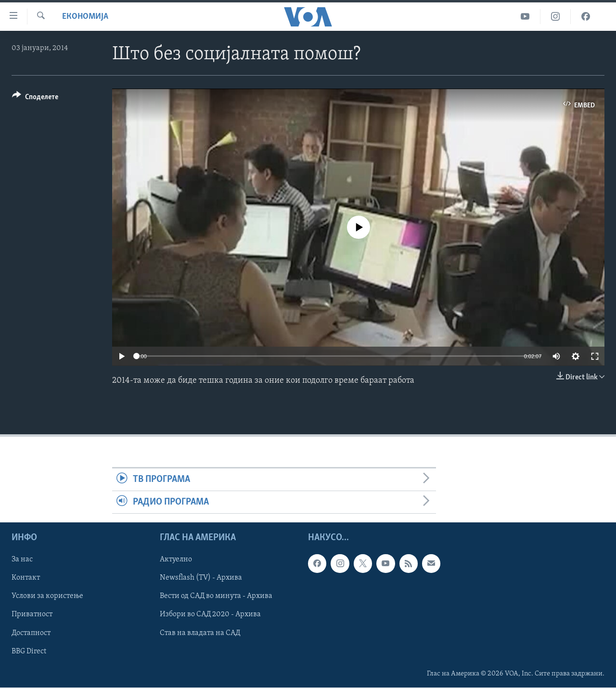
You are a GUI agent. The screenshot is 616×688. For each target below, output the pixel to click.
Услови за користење (47, 597)
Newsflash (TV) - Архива (201, 578)
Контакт (26, 578)
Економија (85, 17)
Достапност (31, 633)
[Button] (35, 98)
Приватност (32, 615)
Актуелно (176, 560)
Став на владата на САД (200, 633)
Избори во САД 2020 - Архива (210, 615)
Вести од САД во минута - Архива (216, 597)
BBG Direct (29, 651)
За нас (22, 560)
